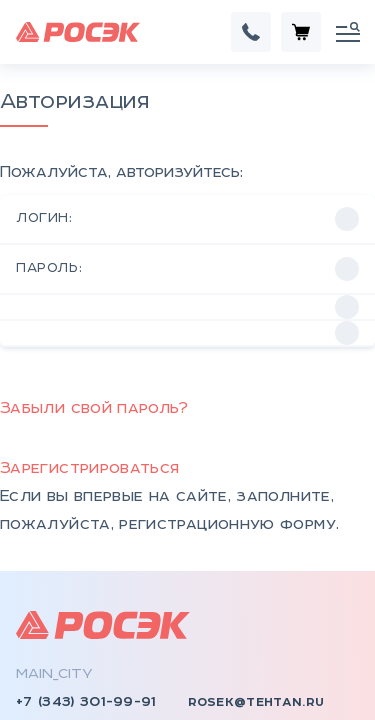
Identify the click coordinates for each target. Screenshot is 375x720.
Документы (223, 690)
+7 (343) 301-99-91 (86, 558)
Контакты (217, 634)
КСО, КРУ (52, 690)
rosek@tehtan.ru (256, 558)
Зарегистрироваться (89, 324)
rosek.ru (50, 590)
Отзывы (207, 662)
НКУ (31, 634)
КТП (32, 662)
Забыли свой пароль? (94, 264)
